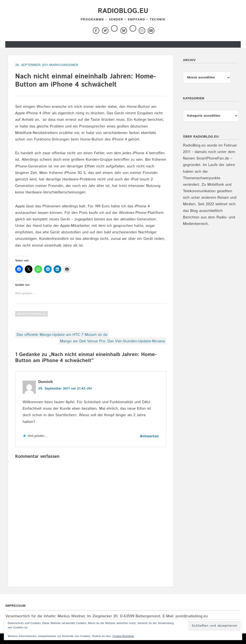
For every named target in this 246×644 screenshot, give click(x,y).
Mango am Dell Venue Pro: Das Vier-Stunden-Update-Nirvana (112, 341)
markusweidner (64, 65)
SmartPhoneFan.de (31, 314)
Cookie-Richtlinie (123, 636)
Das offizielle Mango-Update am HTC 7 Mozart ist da (62, 335)
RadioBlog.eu (123, 11)
